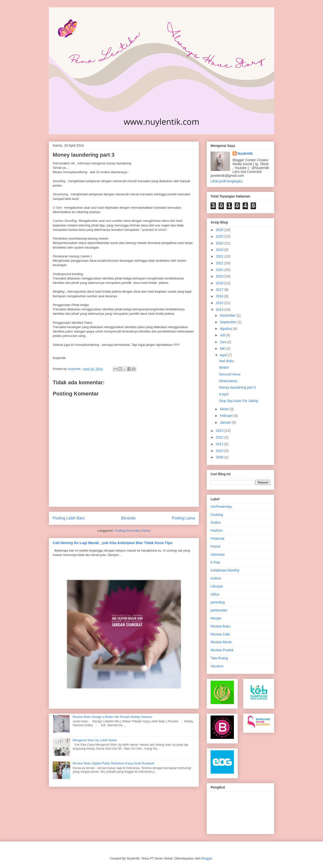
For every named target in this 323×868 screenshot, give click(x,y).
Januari (226, 422)
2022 (220, 256)
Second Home (230, 374)
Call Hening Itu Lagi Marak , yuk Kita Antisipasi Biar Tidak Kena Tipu (113, 543)
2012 (220, 437)
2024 (220, 243)
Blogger (207, 858)
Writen (224, 367)
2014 (220, 310)
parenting (218, 602)
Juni (223, 342)
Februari (227, 416)
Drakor (216, 522)
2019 (220, 276)
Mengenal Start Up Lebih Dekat (95, 740)
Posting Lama (183, 518)
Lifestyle (217, 586)
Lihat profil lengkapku (227, 181)
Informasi (218, 555)
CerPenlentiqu (221, 507)
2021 (220, 263)
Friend (215, 546)
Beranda (128, 518)
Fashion (217, 530)
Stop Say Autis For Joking (238, 401)
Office (215, 594)
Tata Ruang (219, 658)
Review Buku (221, 626)
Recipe (216, 618)
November (228, 315)
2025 (220, 236)
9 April (224, 394)
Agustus (226, 329)
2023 (220, 250)
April (224, 355)
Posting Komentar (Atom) (133, 531)
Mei (223, 349)
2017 (220, 290)
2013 (220, 431)
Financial (217, 538)
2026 (220, 230)
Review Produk (222, 650)
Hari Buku (226, 361)
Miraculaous (228, 381)
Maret (225, 409)
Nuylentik (245, 153)
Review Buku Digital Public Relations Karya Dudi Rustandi (113, 763)
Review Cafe (220, 634)
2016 (220, 296)
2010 (220, 451)
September (229, 322)
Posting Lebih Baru (69, 518)
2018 (220, 283)
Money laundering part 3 (237, 387)
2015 (220, 303)
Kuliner (216, 578)
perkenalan (219, 610)
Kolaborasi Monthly (225, 570)
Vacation (217, 666)
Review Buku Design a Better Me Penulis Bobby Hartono (112, 717)
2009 (220, 457)
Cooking (217, 515)
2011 (220, 444)
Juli (223, 335)
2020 (220, 270)
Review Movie (221, 642)
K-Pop (215, 562)
